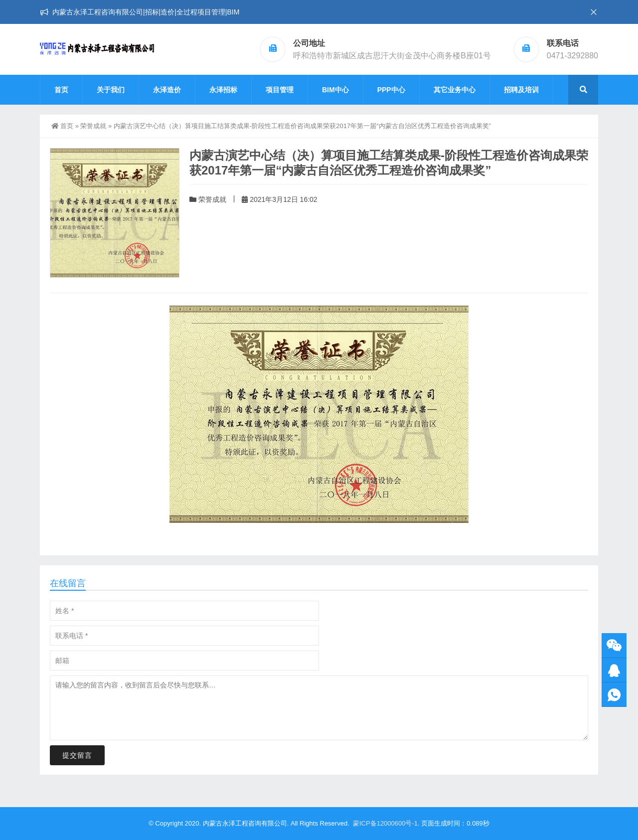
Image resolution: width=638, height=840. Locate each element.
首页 (61, 90)
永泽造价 (167, 90)
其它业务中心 (455, 90)
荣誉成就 (93, 126)
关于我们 (111, 90)
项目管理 (280, 90)
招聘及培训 (521, 90)
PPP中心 (391, 90)
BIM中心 (335, 90)
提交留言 (77, 755)
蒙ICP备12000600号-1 (385, 823)
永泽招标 (223, 90)
